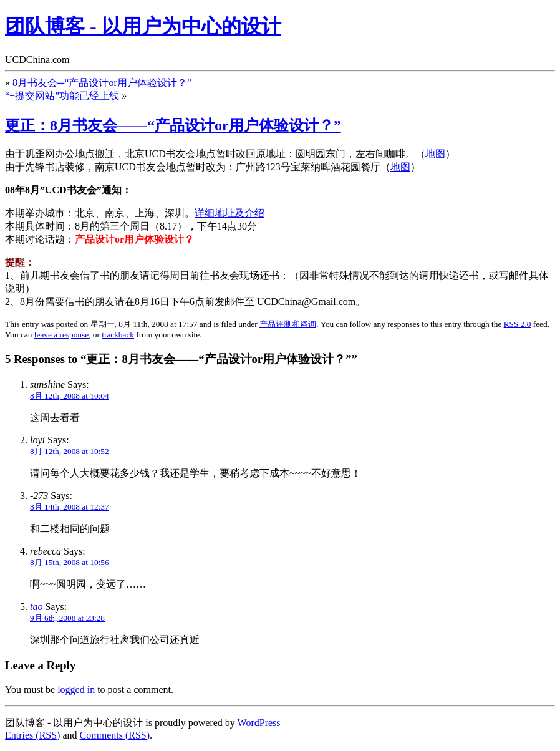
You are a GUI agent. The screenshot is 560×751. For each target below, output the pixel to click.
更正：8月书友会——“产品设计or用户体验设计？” (173, 125)
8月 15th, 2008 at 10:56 (70, 562)
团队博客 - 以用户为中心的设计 (143, 26)
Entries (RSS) (32, 735)
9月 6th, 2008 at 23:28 (67, 618)
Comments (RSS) (115, 735)
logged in (76, 690)
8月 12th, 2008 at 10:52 (70, 451)
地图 (435, 154)
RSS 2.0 (518, 324)
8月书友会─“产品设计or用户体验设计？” (102, 83)
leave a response (61, 335)
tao (36, 607)
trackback (118, 335)
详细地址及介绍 (229, 213)
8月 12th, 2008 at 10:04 (70, 396)
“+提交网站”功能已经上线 (62, 96)
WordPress (259, 723)
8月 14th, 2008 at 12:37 (70, 507)
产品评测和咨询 (288, 324)
